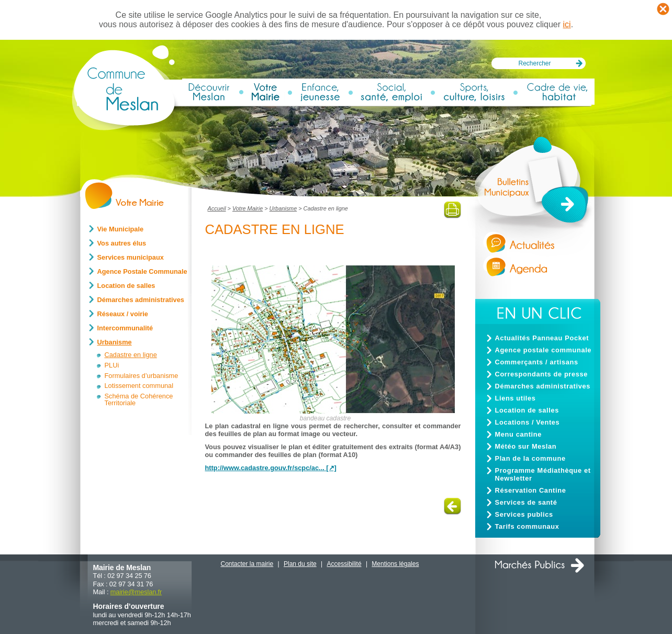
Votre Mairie (248, 208)
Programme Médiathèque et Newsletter (543, 474)
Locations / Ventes (528, 422)
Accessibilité (344, 564)
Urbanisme (283, 208)
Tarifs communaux (527, 526)
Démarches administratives (543, 386)
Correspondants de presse (542, 374)
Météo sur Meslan (526, 446)
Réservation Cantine (531, 490)
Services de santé (526, 502)
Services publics (524, 514)
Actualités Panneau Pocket (542, 338)
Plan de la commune (530, 458)
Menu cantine (518, 434)
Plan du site (300, 564)
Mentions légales (395, 564)
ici (567, 24)
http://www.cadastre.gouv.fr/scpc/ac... (265, 468)
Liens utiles (516, 398)
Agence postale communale (544, 350)
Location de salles (527, 410)
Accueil (217, 208)
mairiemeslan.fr (136, 592)
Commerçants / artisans (537, 362)
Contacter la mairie (247, 564)
